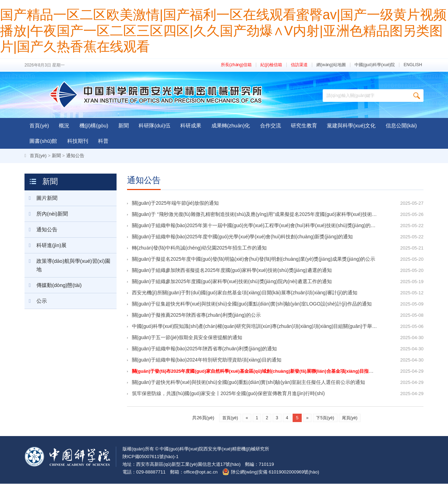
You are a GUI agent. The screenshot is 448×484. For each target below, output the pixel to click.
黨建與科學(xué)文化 (351, 125)
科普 (103, 141)
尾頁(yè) (350, 418)
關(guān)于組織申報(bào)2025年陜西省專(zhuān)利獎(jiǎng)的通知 (205, 349)
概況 (64, 125)
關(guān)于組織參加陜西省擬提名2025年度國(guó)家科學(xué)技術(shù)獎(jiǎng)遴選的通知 (232, 271)
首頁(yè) (39, 125)
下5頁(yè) (325, 418)
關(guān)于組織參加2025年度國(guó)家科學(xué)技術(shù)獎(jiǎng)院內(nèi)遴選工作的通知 (232, 282)
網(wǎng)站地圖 (331, 65)
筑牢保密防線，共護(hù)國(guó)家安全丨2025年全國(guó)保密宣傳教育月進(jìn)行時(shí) (229, 394)
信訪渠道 (299, 65)
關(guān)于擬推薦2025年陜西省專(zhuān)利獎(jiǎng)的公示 (196, 315)
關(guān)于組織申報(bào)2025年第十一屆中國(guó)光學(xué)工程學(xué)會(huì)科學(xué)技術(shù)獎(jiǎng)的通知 (254, 226)
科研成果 (191, 125)
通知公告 (75, 156)
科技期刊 (78, 141)
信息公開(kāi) (401, 125)
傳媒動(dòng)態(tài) (53, 285)
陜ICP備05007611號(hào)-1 (150, 457)
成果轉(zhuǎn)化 (231, 125)
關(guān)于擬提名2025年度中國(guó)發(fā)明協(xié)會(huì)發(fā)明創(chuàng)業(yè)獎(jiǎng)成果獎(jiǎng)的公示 (254, 259)
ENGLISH (413, 65)
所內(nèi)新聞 (46, 214)
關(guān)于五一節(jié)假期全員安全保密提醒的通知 (187, 338)
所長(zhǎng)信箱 (236, 65)
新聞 (124, 125)
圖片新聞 (41, 198)
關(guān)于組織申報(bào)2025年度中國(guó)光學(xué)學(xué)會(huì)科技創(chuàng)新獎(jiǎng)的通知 (243, 237)
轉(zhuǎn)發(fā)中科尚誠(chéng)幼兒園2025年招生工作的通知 (199, 248)
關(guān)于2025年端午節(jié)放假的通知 (176, 203)
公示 (36, 301)
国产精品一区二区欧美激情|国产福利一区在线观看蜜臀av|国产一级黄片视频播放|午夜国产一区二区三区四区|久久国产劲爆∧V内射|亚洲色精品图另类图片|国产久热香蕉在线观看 (223, 31)
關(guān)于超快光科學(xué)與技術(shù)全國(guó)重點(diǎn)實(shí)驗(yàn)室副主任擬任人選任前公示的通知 (249, 383)
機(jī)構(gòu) (94, 125)
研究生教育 (304, 125)
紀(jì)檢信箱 (271, 65)
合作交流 (271, 125)
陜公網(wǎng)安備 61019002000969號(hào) (275, 472)
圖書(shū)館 (43, 141)
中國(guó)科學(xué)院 (375, 65)
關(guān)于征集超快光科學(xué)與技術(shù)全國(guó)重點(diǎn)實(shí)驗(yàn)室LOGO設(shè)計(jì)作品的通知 (252, 304)
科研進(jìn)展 (45, 245)
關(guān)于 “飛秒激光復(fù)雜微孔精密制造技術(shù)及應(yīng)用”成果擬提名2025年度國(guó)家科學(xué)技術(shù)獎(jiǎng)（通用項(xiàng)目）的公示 (254, 215)
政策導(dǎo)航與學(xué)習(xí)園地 (67, 263)
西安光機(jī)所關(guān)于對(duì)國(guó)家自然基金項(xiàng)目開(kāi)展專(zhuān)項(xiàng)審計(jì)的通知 (245, 293)
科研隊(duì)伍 (155, 125)
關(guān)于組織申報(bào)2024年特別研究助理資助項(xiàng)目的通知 (207, 360)
